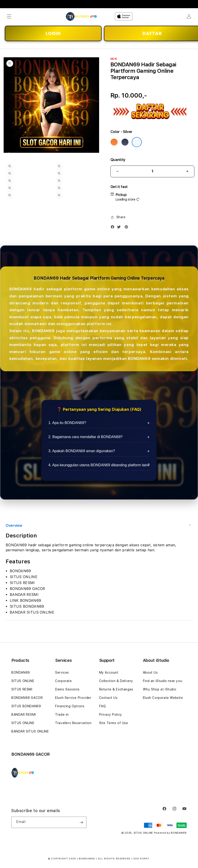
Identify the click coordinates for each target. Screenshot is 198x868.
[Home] (81, 16)
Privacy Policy (111, 715)
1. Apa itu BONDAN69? (67, 423)
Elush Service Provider (73, 698)
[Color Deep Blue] (125, 142)
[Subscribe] (81, 822)
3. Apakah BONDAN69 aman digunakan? (82, 451)
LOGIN (53, 33)
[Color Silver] (137, 142)
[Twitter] (120, 228)
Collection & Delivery (116, 681)
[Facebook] (114, 228)
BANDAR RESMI (24, 715)
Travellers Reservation (73, 723)
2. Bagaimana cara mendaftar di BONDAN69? (85, 437)
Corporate (63, 681)
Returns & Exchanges (116, 689)
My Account (109, 672)
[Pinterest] (127, 228)
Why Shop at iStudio (160, 689)
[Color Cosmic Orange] (114, 142)
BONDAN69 (21, 672)
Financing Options (70, 706)
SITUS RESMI (22, 689)
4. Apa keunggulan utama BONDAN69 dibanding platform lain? (99, 465)
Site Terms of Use (114, 723)
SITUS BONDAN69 (26, 706)
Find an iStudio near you (163, 681)
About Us (150, 672)
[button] (9, 16)
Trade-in (62, 715)
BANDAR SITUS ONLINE (30, 731)
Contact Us (108, 698)
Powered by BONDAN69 (170, 833)
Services (62, 672)
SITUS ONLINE (23, 681)
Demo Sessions (67, 689)
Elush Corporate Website (163, 698)
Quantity (118, 160)
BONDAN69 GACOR (27, 698)
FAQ (103, 706)
